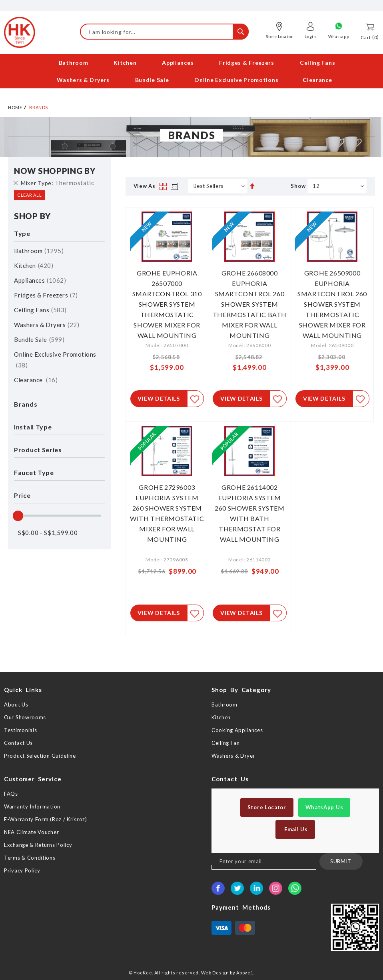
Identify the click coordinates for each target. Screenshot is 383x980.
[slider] (18, 514)
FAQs (11, 794)
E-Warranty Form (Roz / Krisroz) (46, 819)
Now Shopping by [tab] (55, 169)
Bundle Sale (39, 338)
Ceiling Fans (40, 308)
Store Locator (279, 36)
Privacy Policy (22, 870)
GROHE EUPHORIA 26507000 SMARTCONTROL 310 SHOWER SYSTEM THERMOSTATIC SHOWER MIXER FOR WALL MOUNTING (167, 302)
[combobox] (164, 32)
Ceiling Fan (226, 743)
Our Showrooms (25, 717)
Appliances (40, 279)
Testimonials (20, 730)
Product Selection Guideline (40, 756)
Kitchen (34, 264)
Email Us (295, 829)
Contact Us (18, 743)
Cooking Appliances (237, 730)
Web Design (215, 973)
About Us (16, 705)
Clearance (36, 378)
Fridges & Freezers (46, 293)
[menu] (191, 71)
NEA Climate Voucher (31, 832)
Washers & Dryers (47, 323)
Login (310, 36)
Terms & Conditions (30, 858)
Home (15, 106)
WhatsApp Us (324, 807)
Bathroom (39, 249)
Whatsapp (339, 36)
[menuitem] (74, 63)
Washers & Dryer (233, 756)
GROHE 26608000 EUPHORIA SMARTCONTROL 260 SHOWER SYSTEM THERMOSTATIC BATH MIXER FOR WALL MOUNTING (250, 302)
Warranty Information (32, 806)
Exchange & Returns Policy (38, 845)
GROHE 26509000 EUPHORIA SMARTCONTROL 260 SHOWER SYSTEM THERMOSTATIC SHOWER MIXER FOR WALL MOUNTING (332, 302)
